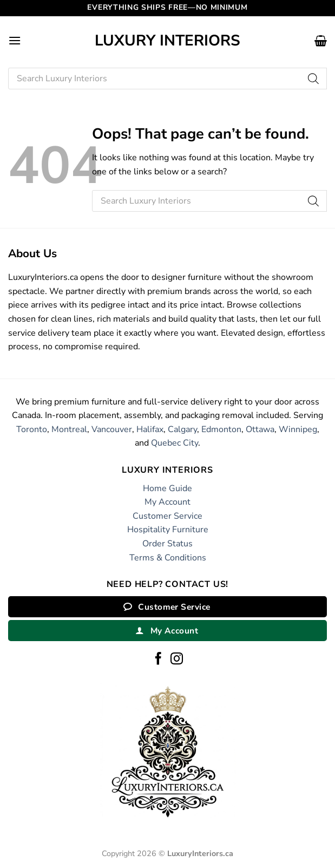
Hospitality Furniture (168, 530)
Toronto (32, 429)
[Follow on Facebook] (158, 660)
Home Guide (167, 488)
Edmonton (221, 429)
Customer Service (167, 516)
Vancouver (112, 429)
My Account (167, 502)
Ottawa (260, 429)
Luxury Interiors (167, 41)
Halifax (150, 429)
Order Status (167, 544)
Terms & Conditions (168, 558)
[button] (15, 40)
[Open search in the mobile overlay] (167, 79)
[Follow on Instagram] (177, 660)
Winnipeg (298, 429)
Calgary (182, 429)
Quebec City (175, 443)
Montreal (69, 429)
